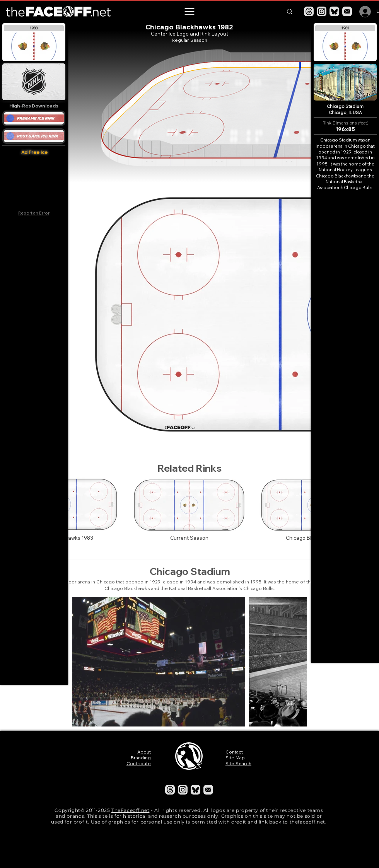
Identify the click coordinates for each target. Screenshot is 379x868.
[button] (189, 12)
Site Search (238, 763)
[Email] (347, 11)
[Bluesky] (334, 11)
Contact (234, 752)
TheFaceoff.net (130, 810)
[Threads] (309, 11)
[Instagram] (322, 11)
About (144, 752)
